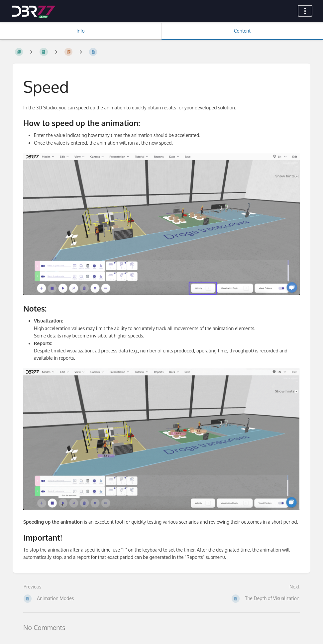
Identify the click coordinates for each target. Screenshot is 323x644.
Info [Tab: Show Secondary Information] (81, 31)
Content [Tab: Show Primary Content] (242, 31)
